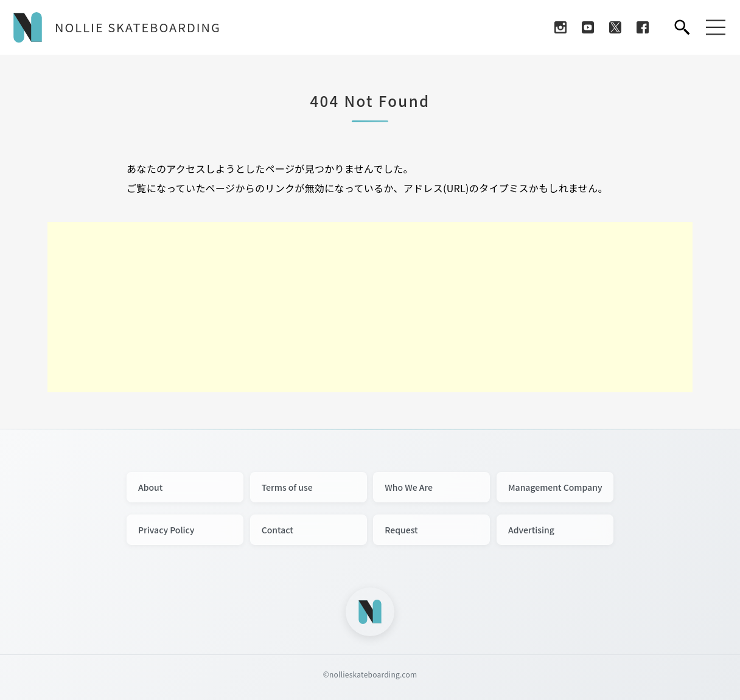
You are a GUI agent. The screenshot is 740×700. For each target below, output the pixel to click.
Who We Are (409, 487)
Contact (277, 530)
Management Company (555, 487)
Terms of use (287, 487)
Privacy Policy (166, 530)
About (150, 487)
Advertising (531, 530)
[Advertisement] (370, 307)
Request (401, 530)
